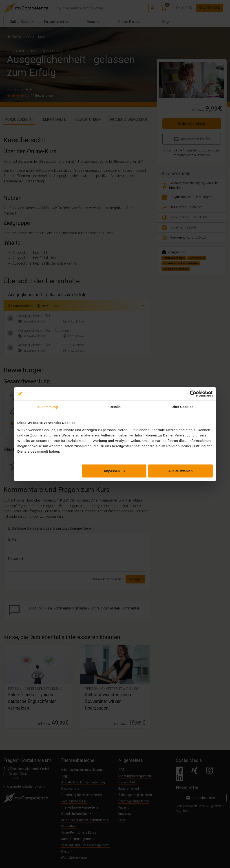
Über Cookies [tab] (182, 407)
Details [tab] (115, 407)
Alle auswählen (180, 471)
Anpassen (115, 471)
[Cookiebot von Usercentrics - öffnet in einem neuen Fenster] (193, 394)
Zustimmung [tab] (48, 407)
